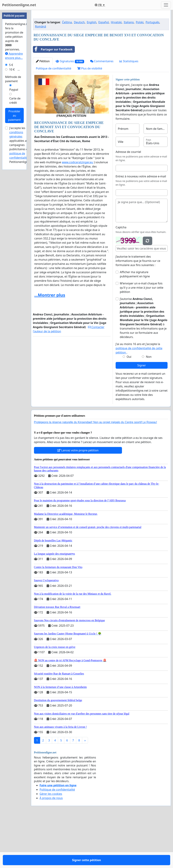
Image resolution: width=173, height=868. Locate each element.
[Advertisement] (101, 40)
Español (104, 72)
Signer (141, 415)
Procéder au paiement (14, 221)
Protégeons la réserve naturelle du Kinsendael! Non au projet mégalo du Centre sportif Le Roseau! (95, 472)
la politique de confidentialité (21, 259)
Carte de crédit (15, 206)
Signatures (70, 111)
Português (152, 72)
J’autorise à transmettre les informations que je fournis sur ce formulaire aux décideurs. (144, 367)
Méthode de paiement (13, 185)
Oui (129, 406)
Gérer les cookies (51, 843)
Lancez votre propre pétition (78, 500)
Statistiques (129, 111)
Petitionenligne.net (19, 5)
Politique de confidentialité (54, 118)
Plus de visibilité (90, 118)
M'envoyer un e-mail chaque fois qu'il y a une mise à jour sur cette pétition (142, 337)
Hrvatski (116, 72)
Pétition (43, 111)
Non (149, 406)
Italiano (129, 72)
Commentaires (102, 111)
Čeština (67, 72)
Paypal (14, 195)
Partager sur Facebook (53, 99)
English (92, 72)
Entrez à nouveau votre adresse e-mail (141, 226)
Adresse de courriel (128, 201)
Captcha (121, 277)
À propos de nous (51, 847)
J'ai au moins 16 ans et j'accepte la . (139, 398)
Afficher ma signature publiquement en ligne (135, 324)
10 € (12, 175)
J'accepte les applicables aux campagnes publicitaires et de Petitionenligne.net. (22, 251)
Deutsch (79, 72)
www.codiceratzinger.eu (77, 212)
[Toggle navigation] (166, 5)
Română (40, 76)
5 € (11, 171)
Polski (140, 72)
